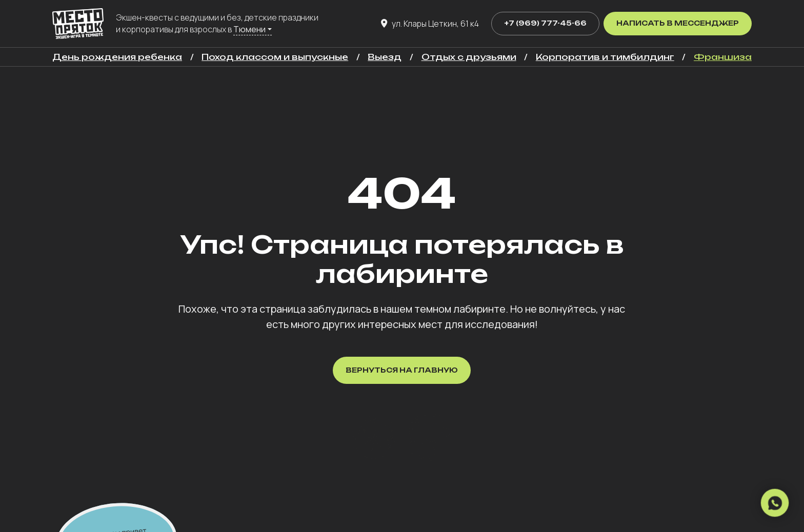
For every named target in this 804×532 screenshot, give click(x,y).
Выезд (385, 57)
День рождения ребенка (117, 57)
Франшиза (723, 57)
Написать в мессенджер (678, 23)
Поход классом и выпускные (275, 57)
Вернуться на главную (402, 370)
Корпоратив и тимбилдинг (605, 57)
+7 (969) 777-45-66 (545, 23)
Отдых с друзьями (469, 57)
